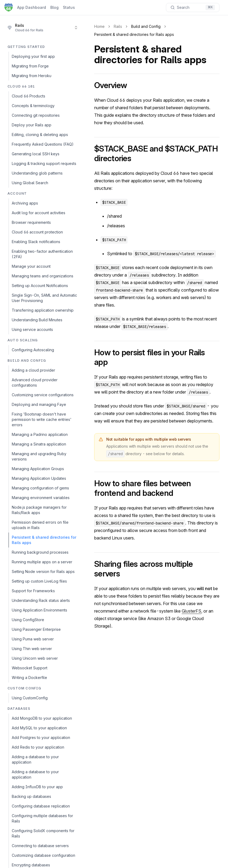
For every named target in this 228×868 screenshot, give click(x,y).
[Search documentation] (193, 7)
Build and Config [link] (146, 26)
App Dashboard (32, 7)
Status (69, 7)
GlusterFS (191, 611)
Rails (118, 26)
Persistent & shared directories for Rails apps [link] (134, 34)
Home (99, 26)
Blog (54, 7)
